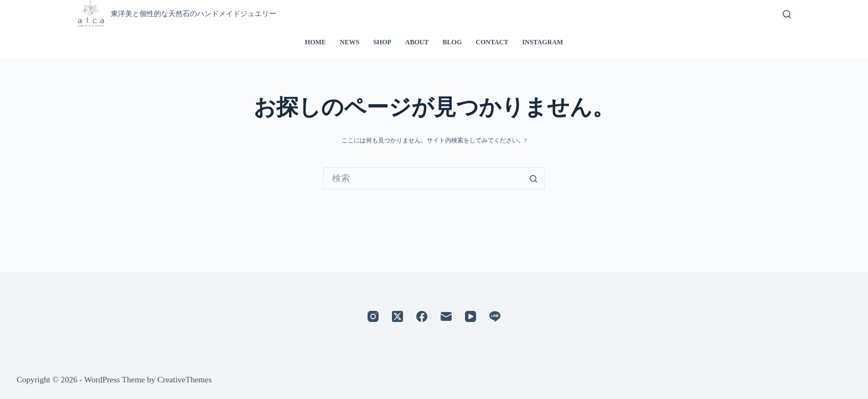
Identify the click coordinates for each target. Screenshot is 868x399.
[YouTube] (471, 316)
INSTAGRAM (542, 42)
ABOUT (417, 42)
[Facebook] (422, 316)
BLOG (453, 42)
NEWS (350, 42)
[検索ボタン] (534, 178)
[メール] (446, 316)
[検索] (787, 14)
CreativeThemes (184, 380)
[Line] (495, 316)
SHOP (382, 42)
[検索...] (423, 178)
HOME (316, 42)
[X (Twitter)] (397, 316)
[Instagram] (373, 316)
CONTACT (492, 42)
